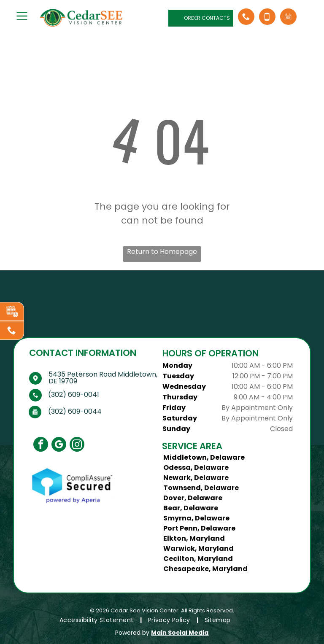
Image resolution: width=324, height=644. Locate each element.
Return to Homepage (162, 252)
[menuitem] (97, 620)
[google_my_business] (59, 445)
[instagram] (77, 445)
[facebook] (41, 445)
